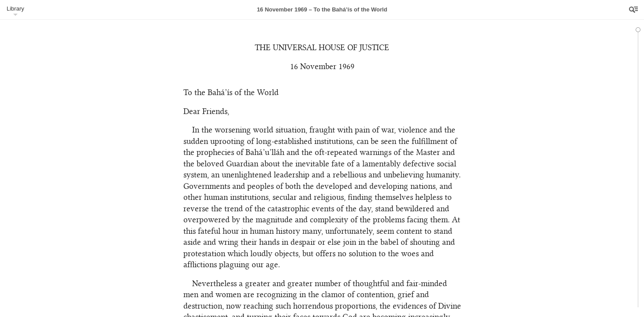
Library (15, 9)
